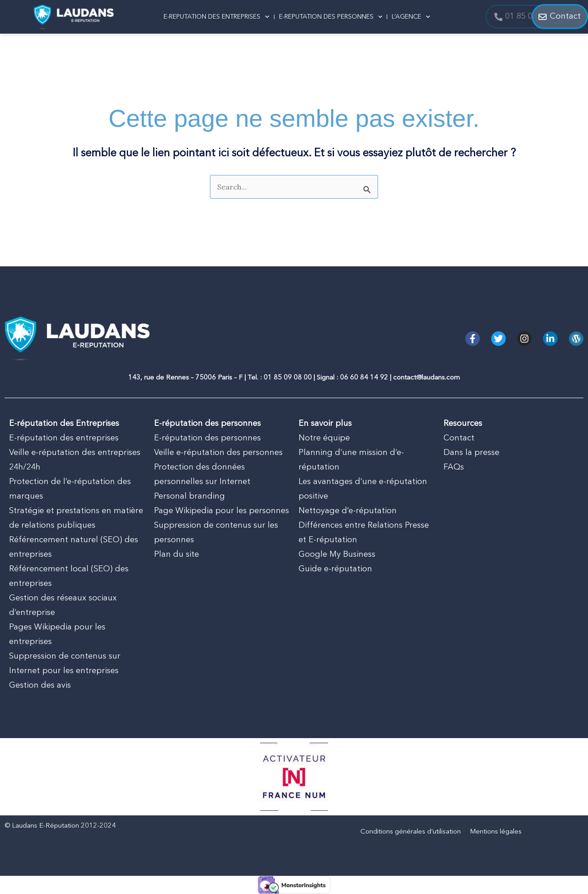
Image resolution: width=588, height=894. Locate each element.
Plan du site (177, 554)
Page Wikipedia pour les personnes (222, 511)
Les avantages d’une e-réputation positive (363, 489)
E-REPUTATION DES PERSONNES (331, 17)
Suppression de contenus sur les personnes (216, 533)
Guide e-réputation (335, 569)
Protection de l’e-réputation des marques (70, 489)
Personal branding (189, 496)
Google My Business (337, 554)
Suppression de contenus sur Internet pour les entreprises (65, 664)
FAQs (454, 467)
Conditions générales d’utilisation (411, 832)
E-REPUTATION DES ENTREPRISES (217, 17)
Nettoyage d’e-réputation (348, 511)
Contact (459, 438)
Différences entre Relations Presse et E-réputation (364, 533)
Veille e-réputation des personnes (218, 453)
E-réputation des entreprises (64, 438)
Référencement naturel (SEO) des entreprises (74, 547)
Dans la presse (471, 453)
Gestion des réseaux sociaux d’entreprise (63, 605)
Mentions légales (496, 832)
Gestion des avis (40, 685)
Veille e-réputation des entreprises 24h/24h (75, 460)
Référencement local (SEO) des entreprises (69, 576)
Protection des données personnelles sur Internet (202, 474)
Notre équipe (324, 438)
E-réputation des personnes (207, 438)
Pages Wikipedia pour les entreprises (57, 634)
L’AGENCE (411, 17)
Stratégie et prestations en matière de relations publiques (76, 518)
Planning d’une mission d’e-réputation (351, 460)
